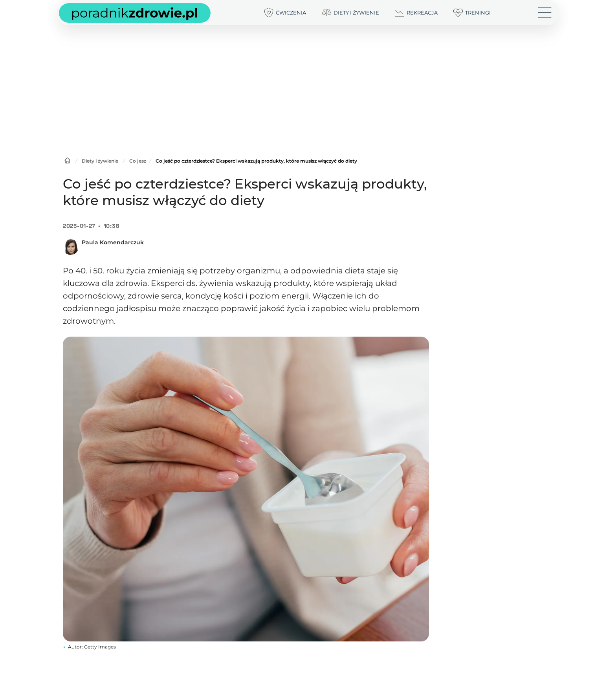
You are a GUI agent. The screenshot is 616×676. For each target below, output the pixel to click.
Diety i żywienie (100, 161)
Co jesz (138, 161)
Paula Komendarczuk (113, 242)
